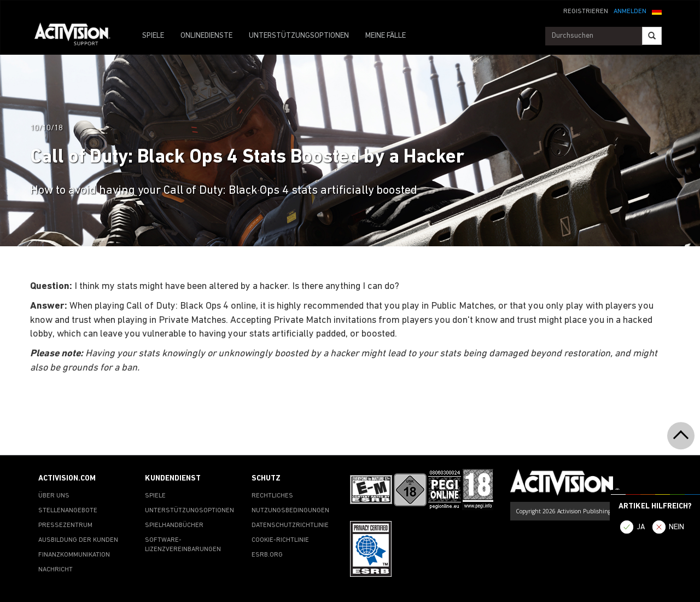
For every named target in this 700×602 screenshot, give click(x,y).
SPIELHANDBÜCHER (174, 525)
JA (641, 527)
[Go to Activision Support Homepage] (78, 36)
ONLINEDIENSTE (206, 36)
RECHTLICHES (272, 496)
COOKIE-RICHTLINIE (280, 540)
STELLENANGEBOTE (68, 511)
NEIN (676, 527)
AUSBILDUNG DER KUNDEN (78, 540)
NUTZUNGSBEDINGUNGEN (290, 511)
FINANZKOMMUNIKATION (74, 555)
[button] (657, 10)
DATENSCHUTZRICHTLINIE (290, 525)
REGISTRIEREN (586, 11)
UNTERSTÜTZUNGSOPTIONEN (299, 36)
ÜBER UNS (54, 496)
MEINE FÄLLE (386, 36)
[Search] (652, 36)
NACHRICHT (56, 570)
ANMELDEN (630, 11)
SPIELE (153, 36)
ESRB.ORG (267, 555)
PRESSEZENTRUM (65, 525)
